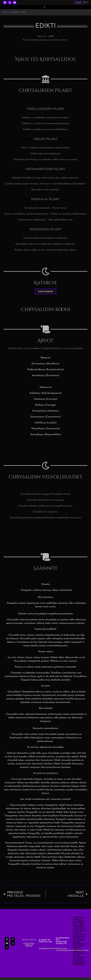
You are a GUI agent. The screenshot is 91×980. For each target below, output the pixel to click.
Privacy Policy (29, 943)
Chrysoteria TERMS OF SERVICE (29, 948)
